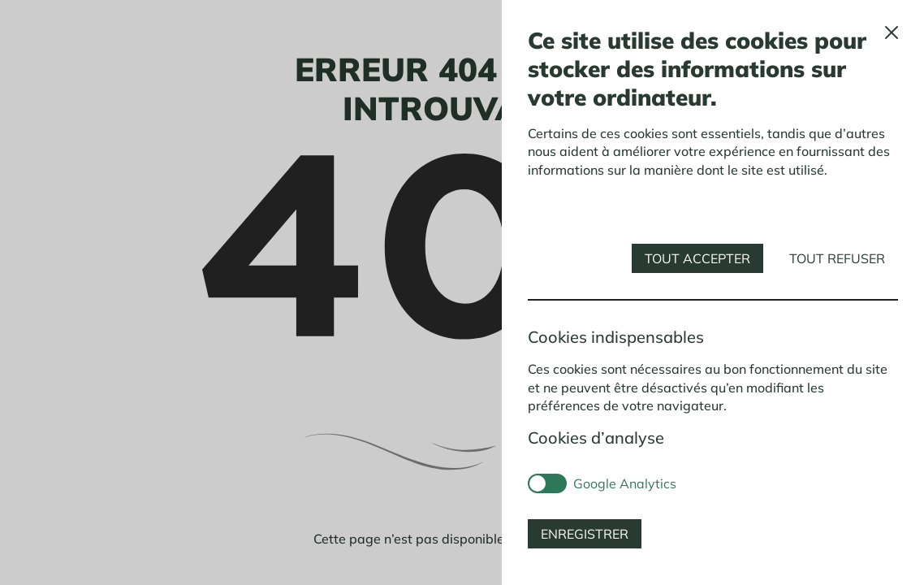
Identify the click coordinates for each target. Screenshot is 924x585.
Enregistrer (585, 534)
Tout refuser (837, 258)
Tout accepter (697, 258)
